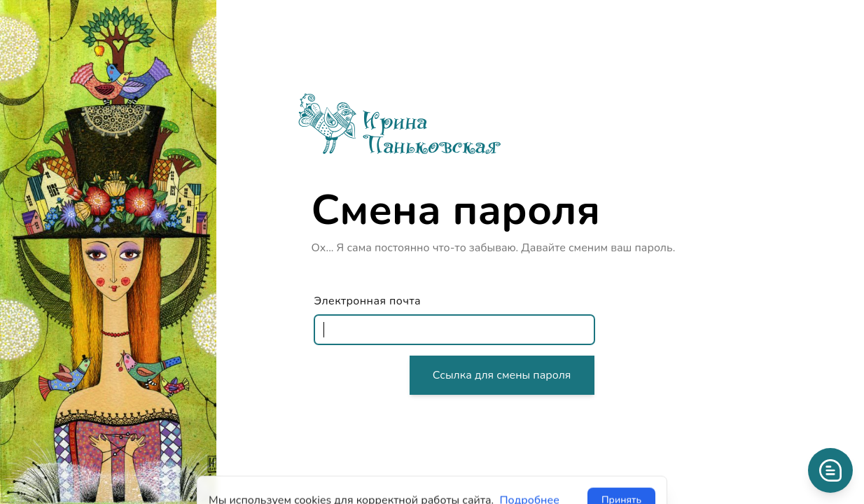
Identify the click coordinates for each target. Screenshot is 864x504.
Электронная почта (368, 301)
